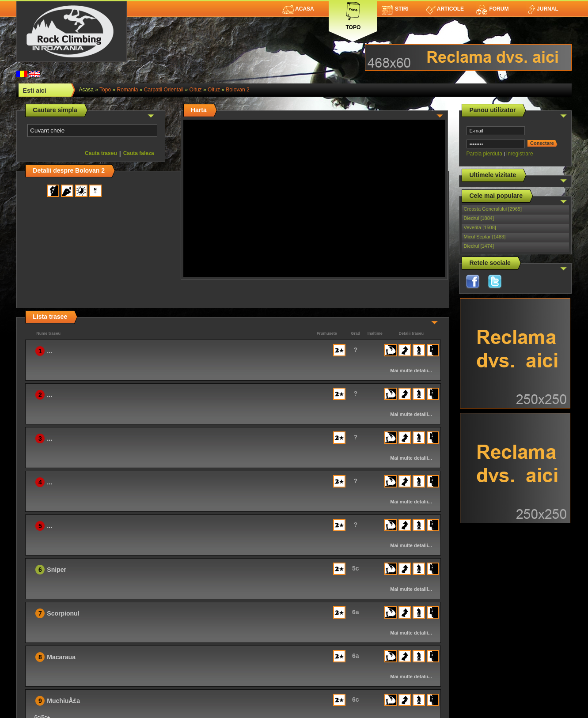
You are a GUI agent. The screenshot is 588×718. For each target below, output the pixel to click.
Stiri (395, 9)
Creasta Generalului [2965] (492, 209)
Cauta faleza (139, 153)
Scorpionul (63, 613)
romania (127, 90)
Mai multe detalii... (411, 370)
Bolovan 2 (237, 90)
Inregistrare (520, 154)
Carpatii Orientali (164, 90)
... (49, 351)
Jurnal (542, 9)
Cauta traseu (101, 153)
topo (105, 90)
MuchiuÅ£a (63, 701)
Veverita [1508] (480, 227)
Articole (445, 9)
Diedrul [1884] (479, 218)
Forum (492, 9)
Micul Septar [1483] (484, 237)
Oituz (196, 90)
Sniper (57, 570)
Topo (353, 14)
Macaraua (61, 657)
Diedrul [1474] (479, 246)
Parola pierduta (484, 154)
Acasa (298, 9)
